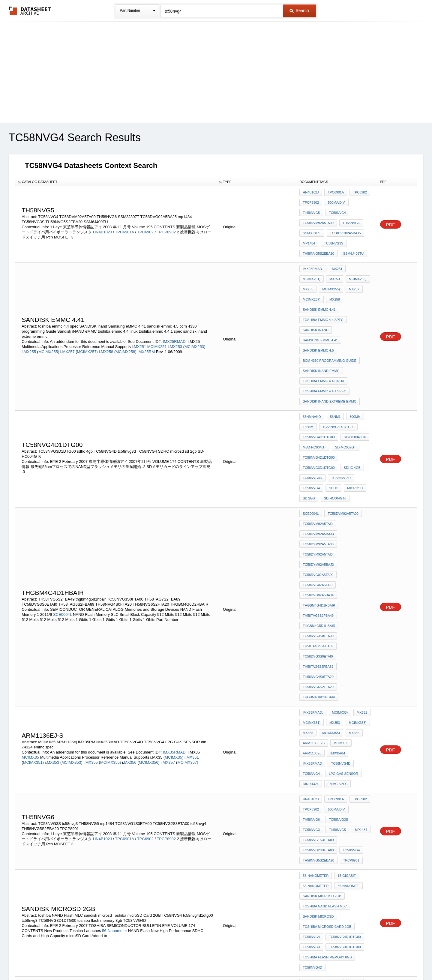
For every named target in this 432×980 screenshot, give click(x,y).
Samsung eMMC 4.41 (320, 303)
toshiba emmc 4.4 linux (323, 335)
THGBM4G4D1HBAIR (319, 515)
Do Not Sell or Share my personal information (213, 960)
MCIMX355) (111, 643)
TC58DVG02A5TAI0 (318, 499)
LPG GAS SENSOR (342, 650)
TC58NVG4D (312, 413)
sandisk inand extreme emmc (329, 351)
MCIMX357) (188, 643)
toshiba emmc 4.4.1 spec (324, 343)
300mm (352, 364)
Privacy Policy (157, 960)
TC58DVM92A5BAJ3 (318, 459)
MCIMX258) (126, 318)
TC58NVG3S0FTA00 (318, 540)
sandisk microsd (318, 766)
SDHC (332, 421)
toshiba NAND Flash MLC (325, 757)
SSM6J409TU (313, 241)
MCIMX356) (149, 643)
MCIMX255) (49, 318)
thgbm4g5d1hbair (319, 532)
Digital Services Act (274, 960)
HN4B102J (102, 225)
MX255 (30, 318)
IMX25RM (146, 318)
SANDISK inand (316, 295)
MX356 (131, 643)
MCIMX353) (72, 643)
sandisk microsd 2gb (322, 749)
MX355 (92, 643)
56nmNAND (312, 364)
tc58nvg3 (338, 688)
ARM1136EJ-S (314, 626)
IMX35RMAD (312, 642)
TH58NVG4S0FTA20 (318, 572)
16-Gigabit (345, 733)
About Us (328, 960)
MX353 (54, 643)
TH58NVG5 (360, 200)
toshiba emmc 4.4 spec (323, 286)
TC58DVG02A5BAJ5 (318, 225)
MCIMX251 (158, 313)
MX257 (69, 318)
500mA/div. (335, 200)
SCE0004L (62, 523)
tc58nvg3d (339, 413)
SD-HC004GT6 (354, 381)
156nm (308, 373)
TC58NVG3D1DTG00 (337, 373)
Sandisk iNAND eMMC (321, 327)
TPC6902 (145, 225)
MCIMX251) (357, 254)
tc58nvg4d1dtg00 (319, 397)
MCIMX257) (87, 318)
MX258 (108, 318)
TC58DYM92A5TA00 (318, 467)
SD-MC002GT (344, 389)
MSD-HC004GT (314, 389)
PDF (391, 217)
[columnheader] (115, 182)
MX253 (177, 313)
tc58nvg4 (350, 712)
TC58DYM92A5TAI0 (318, 475)
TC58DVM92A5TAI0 (318, 451)
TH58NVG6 (311, 217)
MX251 (141, 313)
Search (299, 10)
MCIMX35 (31, 638)
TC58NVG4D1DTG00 (319, 381)
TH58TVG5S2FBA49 (318, 523)
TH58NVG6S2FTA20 (318, 580)
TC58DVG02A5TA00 (318, 491)
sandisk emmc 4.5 (318, 311)
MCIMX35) (174, 638)
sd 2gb (309, 429)
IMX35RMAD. (175, 633)
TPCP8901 (350, 720)
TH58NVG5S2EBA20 (345, 233)
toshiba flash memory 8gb (327, 798)
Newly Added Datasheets (118, 960)
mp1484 (347, 225)
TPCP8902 (166, 225)
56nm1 (334, 364)
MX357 (169, 643)
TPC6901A (124, 225)
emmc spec (336, 658)
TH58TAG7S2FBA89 (318, 548)
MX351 (192, 638)
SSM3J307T (336, 217)
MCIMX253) (195, 313)
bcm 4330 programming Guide (329, 319)
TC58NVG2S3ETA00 (318, 712)
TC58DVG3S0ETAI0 (318, 556)
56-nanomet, (347, 741)
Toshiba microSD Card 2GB (327, 774)
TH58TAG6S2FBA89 (318, 564)
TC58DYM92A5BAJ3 (318, 483)
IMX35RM (336, 634)
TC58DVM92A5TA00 (343, 208)
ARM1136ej (312, 634)
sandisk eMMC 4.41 (337, 278)
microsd (352, 421)
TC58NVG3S (312, 233)
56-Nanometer (114, 778)
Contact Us (305, 960)
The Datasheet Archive (30, 11)
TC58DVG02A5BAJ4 (318, 507)
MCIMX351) (33, 643)
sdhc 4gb (351, 405)
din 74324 (311, 658)
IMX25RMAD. (175, 308)
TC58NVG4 (311, 208)
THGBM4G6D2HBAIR (319, 588)
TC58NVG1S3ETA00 (318, 704)
